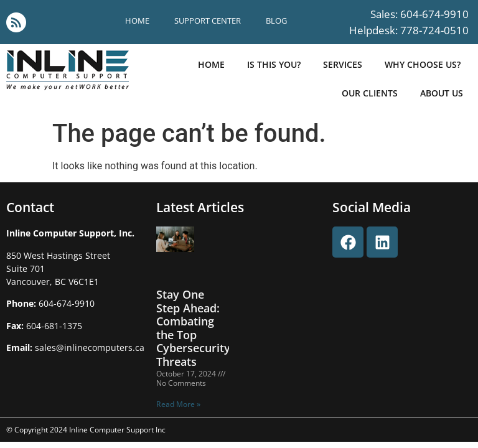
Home (137, 21)
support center (208, 21)
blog (276, 21)
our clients (370, 93)
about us (442, 93)
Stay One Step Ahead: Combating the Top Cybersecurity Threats (193, 328)
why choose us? (423, 64)
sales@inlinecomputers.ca (90, 348)
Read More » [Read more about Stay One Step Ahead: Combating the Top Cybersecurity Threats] (178, 404)
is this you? (274, 64)
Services (343, 64)
